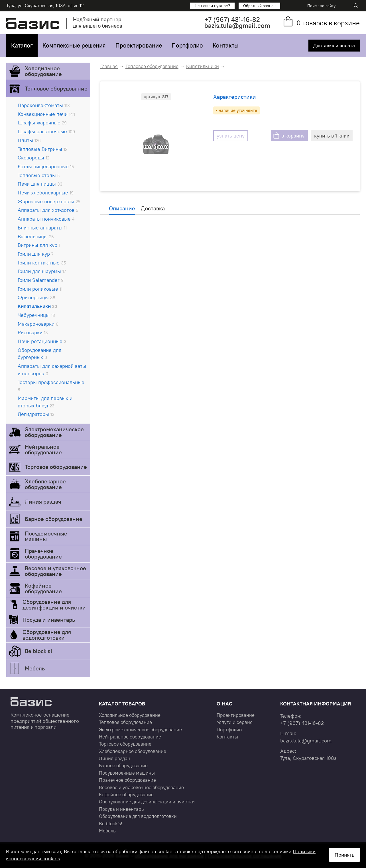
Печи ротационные (42, 341)
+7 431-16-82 (232, 20)
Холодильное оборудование (43, 71)
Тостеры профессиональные (51, 386)
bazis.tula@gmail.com (237, 25)
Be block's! (38, 651)
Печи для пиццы (40, 184)
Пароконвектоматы (44, 105)
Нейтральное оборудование (43, 449)
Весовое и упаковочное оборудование (55, 571)
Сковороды (33, 158)
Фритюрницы (36, 297)
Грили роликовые (40, 289)
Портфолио (187, 45)
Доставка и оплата (334, 46)
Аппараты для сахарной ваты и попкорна (52, 370)
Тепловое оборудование (56, 88)
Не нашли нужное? (212, 6)
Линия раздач (43, 501)
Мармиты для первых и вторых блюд (45, 402)
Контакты (226, 45)
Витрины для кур (39, 245)
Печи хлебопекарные (46, 193)
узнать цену (231, 136)
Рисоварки (33, 332)
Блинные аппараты (42, 228)
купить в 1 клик (332, 136)
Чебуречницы (36, 315)
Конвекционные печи (46, 114)
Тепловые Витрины (42, 149)
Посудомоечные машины (46, 536)
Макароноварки (38, 324)
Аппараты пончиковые (46, 219)
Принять (344, 855)
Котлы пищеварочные (46, 166)
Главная (109, 66)
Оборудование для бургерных (39, 354)
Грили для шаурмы (42, 271)
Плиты (29, 140)
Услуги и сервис (235, 722)
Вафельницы (36, 236)
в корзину (293, 136)
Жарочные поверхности (49, 201)
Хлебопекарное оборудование (45, 484)
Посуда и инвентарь (49, 620)
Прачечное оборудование (43, 554)
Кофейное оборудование (43, 588)
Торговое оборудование (56, 467)
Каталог (22, 45)
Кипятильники (37, 306)
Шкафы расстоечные (46, 131)
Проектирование (139, 45)
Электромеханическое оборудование (54, 432)
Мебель (35, 668)
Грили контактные (42, 263)
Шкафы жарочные (42, 123)
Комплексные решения (74, 45)
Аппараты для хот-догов (48, 210)
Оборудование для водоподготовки (47, 635)
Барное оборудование (54, 519)
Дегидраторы (36, 414)
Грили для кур (35, 254)
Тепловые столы (39, 175)
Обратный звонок (259, 6)
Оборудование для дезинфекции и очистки (54, 605)
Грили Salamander (41, 280)
